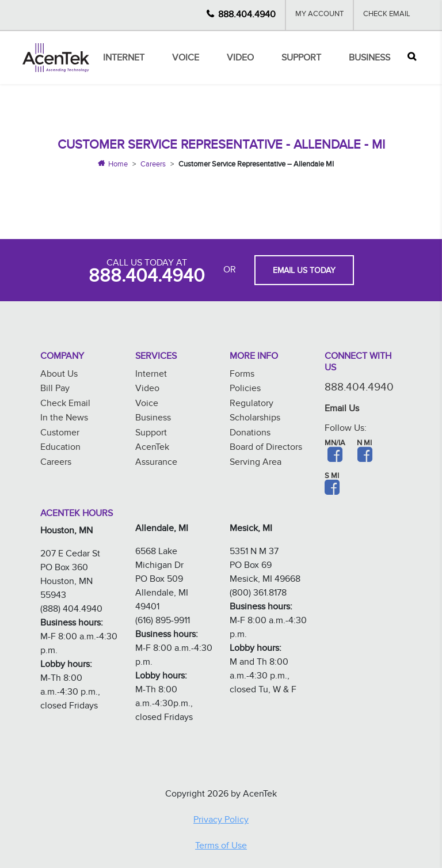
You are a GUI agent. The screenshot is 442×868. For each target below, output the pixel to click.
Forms (242, 375)
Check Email (387, 15)
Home (118, 165)
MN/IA (335, 444)
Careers (153, 165)
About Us (59, 375)
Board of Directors (266, 448)
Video (240, 59)
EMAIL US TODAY (304, 272)
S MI (332, 477)
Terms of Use (221, 847)
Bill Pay (55, 390)
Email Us (342, 410)
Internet (124, 59)
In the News (64, 419)
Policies (245, 390)
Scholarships (255, 419)
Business (369, 59)
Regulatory (252, 405)
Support (301, 59)
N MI (364, 444)
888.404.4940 (247, 15)
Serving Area (256, 463)
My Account (319, 15)
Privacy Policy (221, 821)
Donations (250, 434)
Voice (186, 59)
